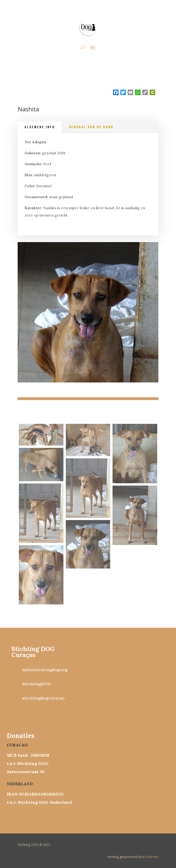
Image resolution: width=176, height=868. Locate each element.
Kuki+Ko (152, 857)
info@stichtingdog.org (45, 670)
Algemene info (40, 127)
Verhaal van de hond (91, 127)
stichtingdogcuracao (43, 698)
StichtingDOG (37, 684)
